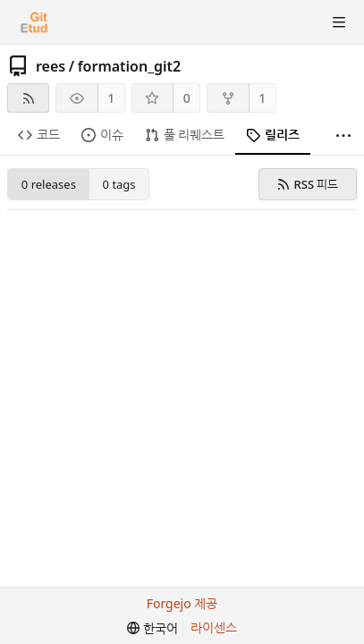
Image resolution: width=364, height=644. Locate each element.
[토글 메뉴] (339, 22)
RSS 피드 (307, 184)
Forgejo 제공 (182, 603)
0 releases (49, 184)
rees (51, 66)
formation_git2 (130, 66)
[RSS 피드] (28, 98)
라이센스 (214, 627)
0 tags (119, 184)
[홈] (34, 22)
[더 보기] (343, 136)
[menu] (152, 628)
